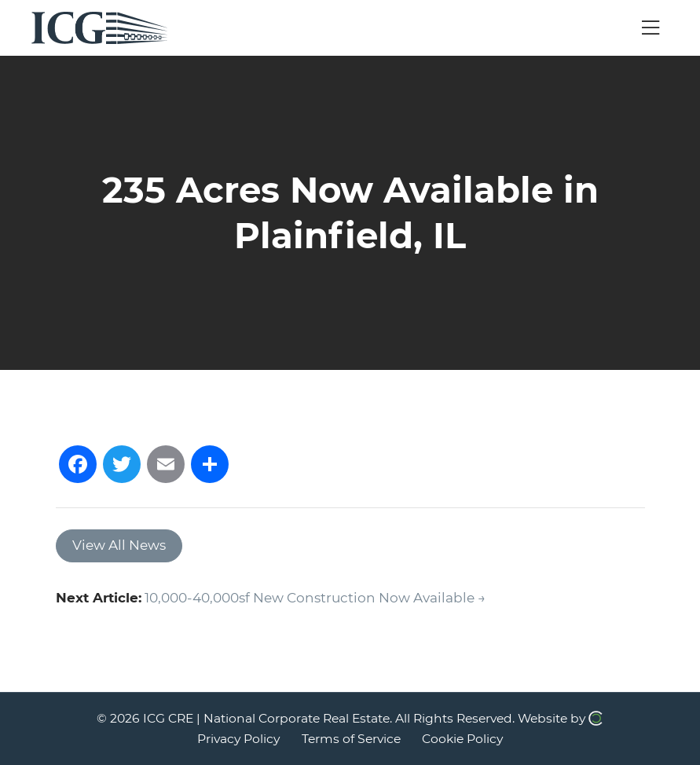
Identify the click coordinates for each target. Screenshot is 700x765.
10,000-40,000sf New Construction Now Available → (315, 598)
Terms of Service (351, 739)
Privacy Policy (238, 739)
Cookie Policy (462, 739)
